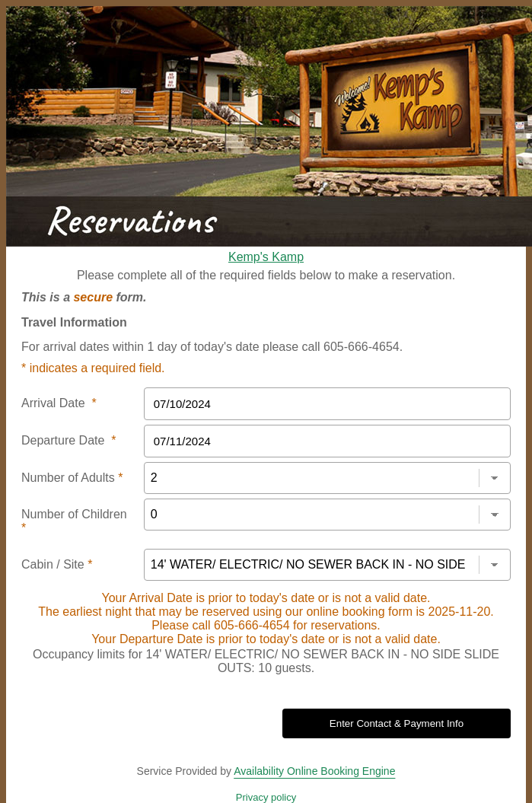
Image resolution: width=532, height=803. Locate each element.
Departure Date (69, 440)
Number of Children (74, 521)
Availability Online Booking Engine (314, 771)
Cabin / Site (57, 564)
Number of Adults (72, 478)
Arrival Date (59, 403)
